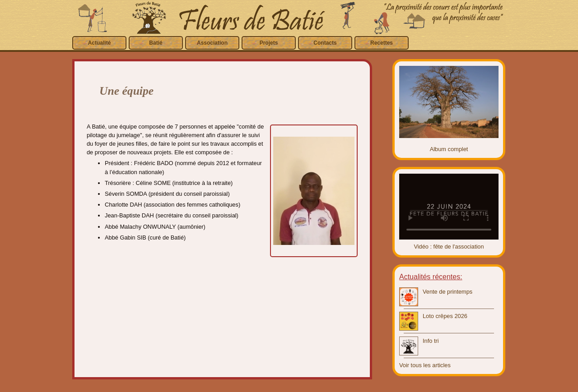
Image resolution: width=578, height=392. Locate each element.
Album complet (449, 149)
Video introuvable (449, 207)
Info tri (431, 341)
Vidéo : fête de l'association (449, 247)
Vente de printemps (447, 292)
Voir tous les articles (425, 365)
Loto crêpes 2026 (445, 316)
